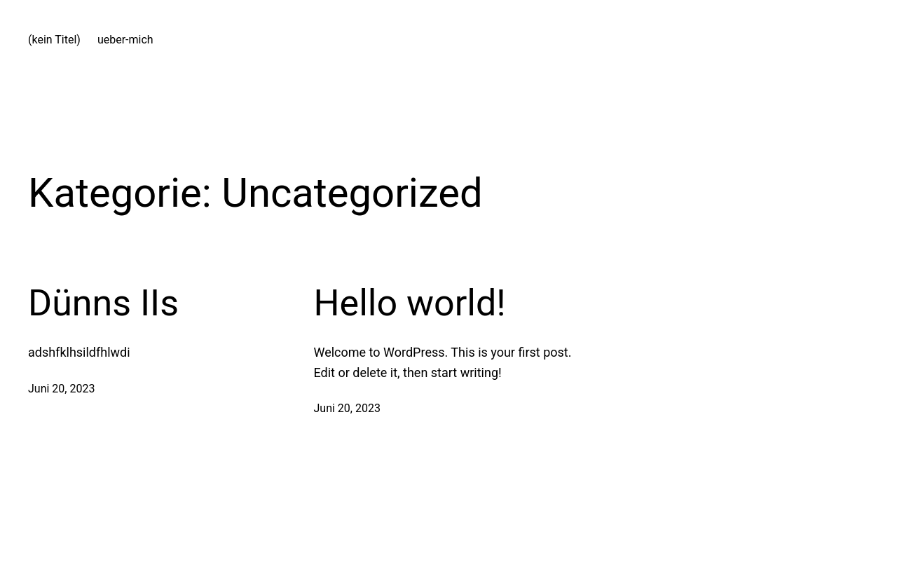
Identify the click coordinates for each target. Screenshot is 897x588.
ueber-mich (125, 40)
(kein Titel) (54, 40)
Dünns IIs (103, 303)
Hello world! (410, 303)
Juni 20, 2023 (61, 389)
